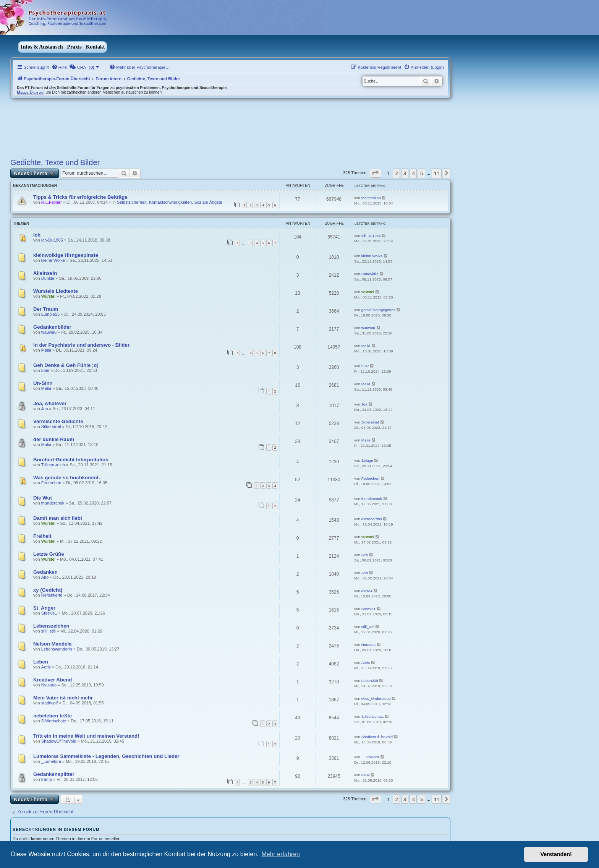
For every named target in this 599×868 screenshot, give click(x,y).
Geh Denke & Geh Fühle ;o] (66, 365)
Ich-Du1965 (52, 240)
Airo (365, 555)
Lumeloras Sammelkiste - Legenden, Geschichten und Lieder (106, 756)
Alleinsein (45, 273)
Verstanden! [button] (556, 854)
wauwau (49, 332)
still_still (49, 631)
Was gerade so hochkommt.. (67, 478)
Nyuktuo (49, 685)
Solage (367, 460)
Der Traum (46, 309)
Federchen (51, 483)
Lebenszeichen (51, 626)
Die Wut (43, 498)
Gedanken (45, 572)
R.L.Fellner (52, 202)
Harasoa (368, 645)
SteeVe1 (49, 613)
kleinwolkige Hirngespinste (66, 255)
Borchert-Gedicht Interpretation (71, 460)
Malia (46, 350)
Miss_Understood (376, 698)
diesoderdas (372, 519)
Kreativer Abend (53, 680)
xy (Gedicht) (48, 590)
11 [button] (437, 173)
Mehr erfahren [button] (281, 854)
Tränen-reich (53, 465)
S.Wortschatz (54, 721)
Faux (366, 775)
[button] (376, 173)
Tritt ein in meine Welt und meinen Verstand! (86, 736)
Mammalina (371, 198)
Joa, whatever (50, 403)
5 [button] (422, 173)
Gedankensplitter (54, 774)
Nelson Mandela (52, 644)
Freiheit (42, 536)
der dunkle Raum (54, 439)
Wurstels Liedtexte (56, 291)
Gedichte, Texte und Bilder (55, 162)
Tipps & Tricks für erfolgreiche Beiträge (80, 197)
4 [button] (413, 173)
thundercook (53, 503)
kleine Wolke (53, 260)
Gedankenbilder (52, 327)
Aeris (46, 667)
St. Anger (44, 608)
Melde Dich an (30, 92)
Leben (41, 662)
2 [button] (396, 173)
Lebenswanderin (57, 649)
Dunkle (48, 278)
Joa (45, 409)
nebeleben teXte (53, 716)
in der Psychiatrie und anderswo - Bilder (81, 345)
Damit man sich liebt (58, 518)
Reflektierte (52, 595)
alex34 (367, 591)
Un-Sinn (43, 383)
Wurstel (48, 296)
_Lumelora (51, 761)
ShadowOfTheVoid (59, 741)
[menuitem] (59, 67)
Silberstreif (51, 427)
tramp (47, 779)
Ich (37, 235)
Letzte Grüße (49, 554)
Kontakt (96, 47)
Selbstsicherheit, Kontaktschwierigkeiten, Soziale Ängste (170, 202)
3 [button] (405, 173)
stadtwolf (49, 703)
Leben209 (370, 681)
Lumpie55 (50, 314)
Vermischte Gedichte (58, 421)
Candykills (370, 274)
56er (45, 370)
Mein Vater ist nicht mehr (63, 698)
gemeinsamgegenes (378, 310)
